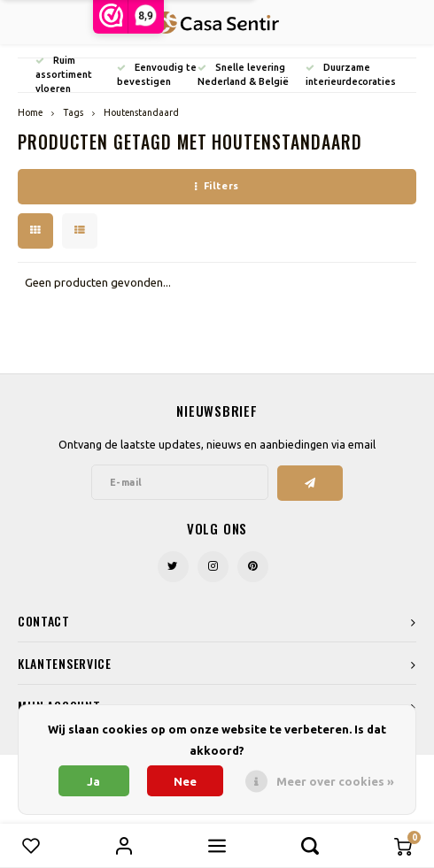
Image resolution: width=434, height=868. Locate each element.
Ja (93, 781)
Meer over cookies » (335, 781)
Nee (185, 781)
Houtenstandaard (141, 112)
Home (30, 112)
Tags (73, 112)
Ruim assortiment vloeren (64, 74)
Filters (217, 186)
